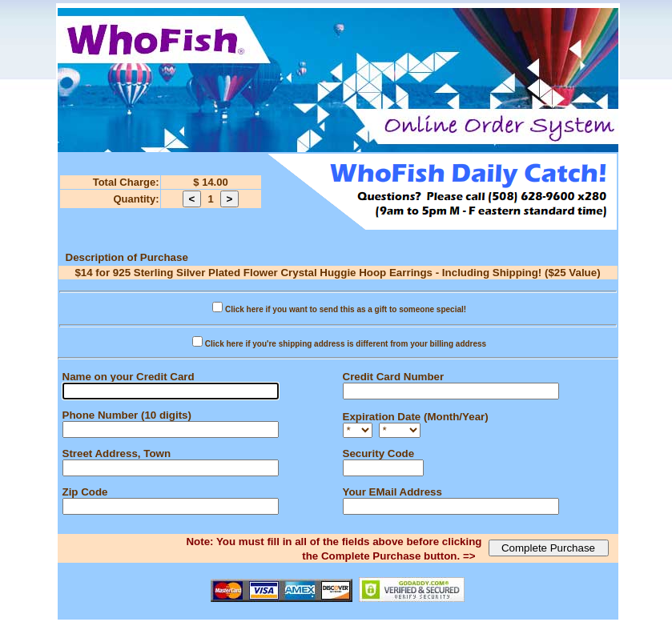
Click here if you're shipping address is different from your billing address (346, 344)
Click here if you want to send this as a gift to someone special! (346, 309)
